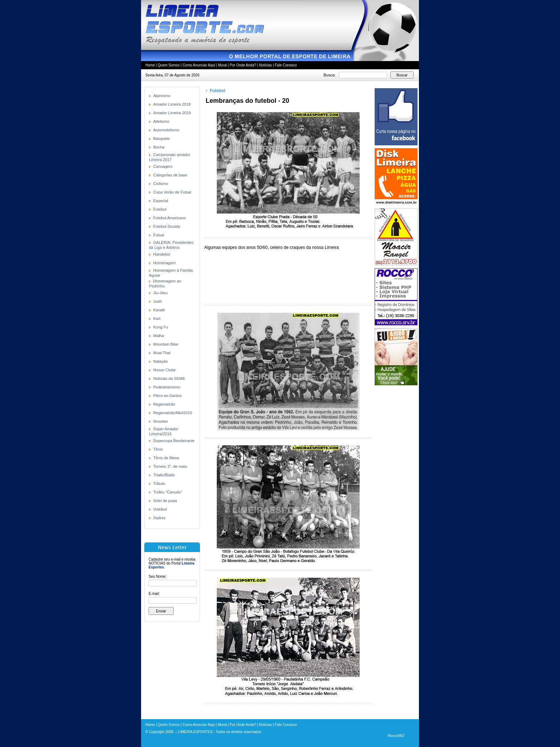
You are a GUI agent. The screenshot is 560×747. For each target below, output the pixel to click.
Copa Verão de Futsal (172, 192)
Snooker (161, 421)
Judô (157, 301)
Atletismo (161, 121)
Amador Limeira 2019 (172, 113)
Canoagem (163, 166)
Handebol (162, 254)
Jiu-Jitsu (160, 293)
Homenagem (164, 263)
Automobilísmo (166, 130)
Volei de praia (165, 501)
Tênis (158, 449)
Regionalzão (164, 404)
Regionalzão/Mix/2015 (173, 413)
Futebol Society (167, 226)
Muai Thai (162, 353)
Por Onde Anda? (243, 65)
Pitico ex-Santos (167, 396)
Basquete (161, 139)
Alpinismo (162, 96)
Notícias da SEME (169, 378)
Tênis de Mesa (166, 458)
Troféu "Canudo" (168, 492)
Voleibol (160, 509)
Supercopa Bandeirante (174, 441)
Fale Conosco (286, 65)
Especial (161, 201)
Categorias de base (170, 175)
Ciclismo (161, 184)
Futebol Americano (170, 218)
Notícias (265, 65)
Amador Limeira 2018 (172, 104)
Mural (222, 65)
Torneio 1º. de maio (170, 466)
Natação (161, 361)
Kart (157, 319)
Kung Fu (161, 327)
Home (150, 65)
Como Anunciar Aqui (199, 65)
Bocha (159, 147)
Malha (159, 336)
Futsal (159, 235)
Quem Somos (169, 65)
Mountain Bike (166, 344)
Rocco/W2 (396, 736)
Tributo (159, 483)
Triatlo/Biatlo (164, 475)
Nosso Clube (164, 370)
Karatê (159, 310)
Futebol (160, 209)
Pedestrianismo (167, 387)
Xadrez (159, 518)
